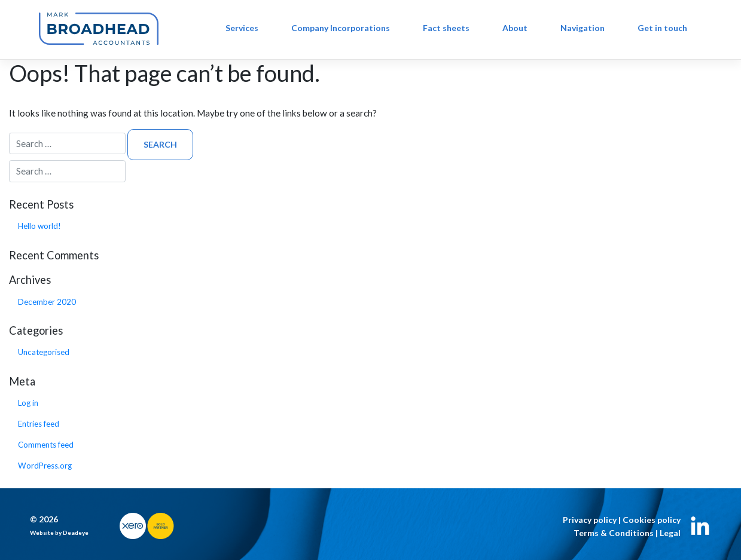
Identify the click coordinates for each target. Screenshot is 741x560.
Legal (670, 533)
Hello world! (39, 226)
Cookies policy (652, 520)
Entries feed (39, 424)
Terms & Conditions (614, 533)
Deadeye (76, 533)
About (515, 28)
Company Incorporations (341, 28)
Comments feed (46, 445)
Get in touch (662, 28)
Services (242, 28)
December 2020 (47, 302)
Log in (28, 403)
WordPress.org (45, 466)
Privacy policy (590, 520)
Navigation (583, 28)
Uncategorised (44, 352)
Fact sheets (446, 28)
